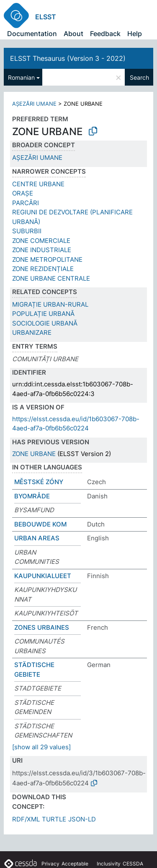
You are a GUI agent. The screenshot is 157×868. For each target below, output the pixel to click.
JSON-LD (82, 819)
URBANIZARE (32, 332)
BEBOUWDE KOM (40, 524)
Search (139, 77)
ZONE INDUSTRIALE (42, 250)
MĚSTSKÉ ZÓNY (39, 482)
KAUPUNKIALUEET (43, 576)
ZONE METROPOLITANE (47, 259)
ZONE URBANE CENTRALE (51, 278)
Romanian (21, 77)
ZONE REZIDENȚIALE (43, 269)
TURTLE (54, 819)
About (73, 34)
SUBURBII (27, 231)
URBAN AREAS (37, 538)
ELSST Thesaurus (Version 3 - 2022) (68, 58)
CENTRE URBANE (38, 184)
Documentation (32, 34)
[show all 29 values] (41, 747)
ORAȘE (23, 193)
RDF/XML (26, 819)
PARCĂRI (26, 203)
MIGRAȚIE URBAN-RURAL (50, 304)
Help (135, 34)
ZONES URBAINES (42, 627)
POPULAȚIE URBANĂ (43, 314)
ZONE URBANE (34, 454)
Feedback (105, 34)
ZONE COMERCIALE (41, 241)
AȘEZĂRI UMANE (34, 104)
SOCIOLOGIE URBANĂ (45, 323)
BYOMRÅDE (32, 496)
